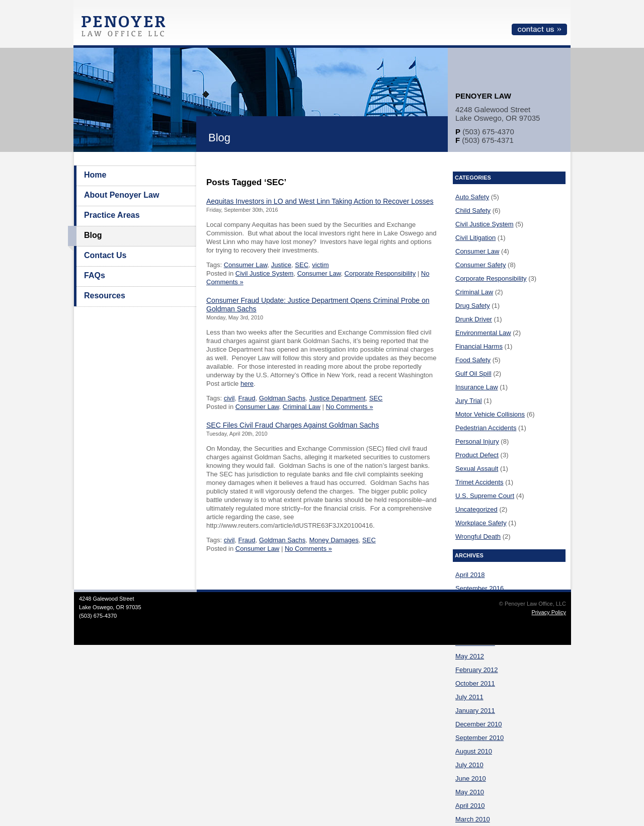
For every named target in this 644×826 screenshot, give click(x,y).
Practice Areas (112, 215)
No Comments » (350, 407)
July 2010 (469, 765)
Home (95, 175)
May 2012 (470, 656)
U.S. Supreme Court (485, 496)
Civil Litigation (475, 238)
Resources (105, 296)
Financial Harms (479, 346)
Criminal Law (302, 407)
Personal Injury (477, 441)
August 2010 (474, 751)
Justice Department (338, 398)
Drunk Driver (474, 319)
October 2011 (475, 683)
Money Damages (334, 540)
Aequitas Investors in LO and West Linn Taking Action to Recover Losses (320, 201)
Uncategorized (476, 509)
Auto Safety (472, 197)
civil (229, 398)
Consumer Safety (480, 265)
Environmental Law (483, 333)
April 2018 (470, 575)
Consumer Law (246, 265)
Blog (93, 235)
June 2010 (471, 778)
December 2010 (479, 724)
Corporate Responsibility (380, 273)
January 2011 (475, 711)
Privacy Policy (549, 612)
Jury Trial (469, 401)
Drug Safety (473, 306)
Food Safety (473, 360)
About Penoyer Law (122, 195)
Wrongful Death (478, 536)
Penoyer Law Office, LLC (126, 29)
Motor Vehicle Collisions (490, 414)
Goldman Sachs (283, 398)
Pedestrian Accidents (486, 428)
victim (320, 265)
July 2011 (469, 697)
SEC (302, 265)
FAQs (95, 275)
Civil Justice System (265, 273)
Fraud (247, 398)
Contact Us (105, 255)
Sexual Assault (477, 469)
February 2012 (477, 670)
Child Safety (473, 211)
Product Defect (477, 455)
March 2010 (473, 819)
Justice (281, 265)
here (247, 384)
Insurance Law (477, 387)
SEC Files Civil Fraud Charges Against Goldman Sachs (293, 425)
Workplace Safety (481, 523)
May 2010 (470, 792)
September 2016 (479, 588)
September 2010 (479, 738)
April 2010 (470, 806)
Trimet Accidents (479, 482)
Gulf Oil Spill (473, 374)
